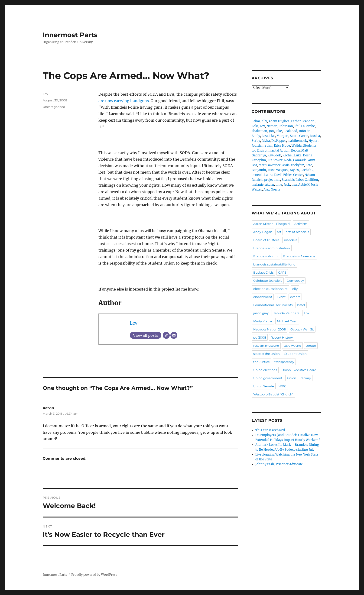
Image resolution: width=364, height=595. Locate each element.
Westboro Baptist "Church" (273, 394)
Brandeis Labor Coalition (300, 180)
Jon (271, 131)
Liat (272, 136)
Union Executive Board (299, 370)
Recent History (282, 337)
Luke (298, 155)
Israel (301, 305)
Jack (287, 185)
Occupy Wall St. (302, 329)
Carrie (304, 136)
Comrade (300, 160)
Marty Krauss (263, 321)
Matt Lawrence (270, 165)
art (279, 232)
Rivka (266, 141)
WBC (282, 386)
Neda (288, 160)
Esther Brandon (303, 121)
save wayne (292, 346)
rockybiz (297, 165)
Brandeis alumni (266, 256)
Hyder (313, 141)
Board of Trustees (266, 240)
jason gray (261, 313)
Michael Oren (287, 321)
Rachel (288, 155)
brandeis (291, 240)
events (295, 297)
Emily (256, 136)
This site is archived (270, 430)
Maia (286, 165)
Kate (309, 165)
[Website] (166, 335)
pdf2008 (260, 337)
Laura (268, 175)
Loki (255, 126)
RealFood (290, 131)
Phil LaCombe (305, 126)
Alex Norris (272, 189)
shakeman (259, 131)
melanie (258, 185)
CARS (282, 272)
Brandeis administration (272, 248)
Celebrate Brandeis (268, 281)
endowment (263, 297)
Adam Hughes (279, 121)
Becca (295, 150)
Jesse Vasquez (278, 170)
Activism (301, 224)
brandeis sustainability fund (274, 264)
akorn (270, 185)
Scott (294, 136)
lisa (294, 185)
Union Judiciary (299, 378)
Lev (134, 323)
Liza (265, 136)
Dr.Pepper (279, 141)
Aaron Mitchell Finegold (271, 224)
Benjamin (259, 170)
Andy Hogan (263, 232)
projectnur (272, 180)
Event (281, 297)
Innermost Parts (70, 35)
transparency (284, 362)
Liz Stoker (275, 160)
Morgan (282, 136)
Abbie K (304, 185)
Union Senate (264, 386)
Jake (279, 131)
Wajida (297, 146)
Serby (256, 141)
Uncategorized (54, 107)
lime (279, 185)
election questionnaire (270, 289)
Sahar (256, 121)
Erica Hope (282, 146)
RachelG (307, 170)
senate (311, 346)
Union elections (265, 370)
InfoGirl (305, 131)
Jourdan (258, 146)
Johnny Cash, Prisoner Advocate (279, 464)
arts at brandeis (297, 232)
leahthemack (297, 141)
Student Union (296, 354)
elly (264, 121)
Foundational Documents (273, 305)
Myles (294, 170)
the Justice (262, 362)
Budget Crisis (263, 272)
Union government (268, 378)
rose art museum (266, 346)
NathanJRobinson (280, 126)
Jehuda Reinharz (286, 313)
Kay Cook (274, 155)
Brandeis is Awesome (299, 256)
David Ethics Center (289, 175)
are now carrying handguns (124, 101)
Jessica (315, 136)
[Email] (174, 335)
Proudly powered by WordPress (94, 575)
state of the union (266, 354)
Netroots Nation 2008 (270, 329)
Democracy (295, 281)
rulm (269, 146)
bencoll (257, 175)
